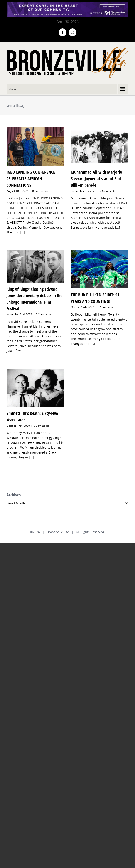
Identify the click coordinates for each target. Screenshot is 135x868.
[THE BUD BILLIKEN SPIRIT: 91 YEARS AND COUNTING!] (100, 269)
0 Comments (40, 191)
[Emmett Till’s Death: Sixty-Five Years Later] (35, 388)
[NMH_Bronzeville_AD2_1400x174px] (67, 5)
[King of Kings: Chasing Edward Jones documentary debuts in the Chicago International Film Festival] (35, 266)
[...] (22, 232)
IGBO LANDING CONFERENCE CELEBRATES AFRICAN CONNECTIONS (31, 179)
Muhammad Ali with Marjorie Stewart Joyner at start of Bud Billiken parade (96, 179)
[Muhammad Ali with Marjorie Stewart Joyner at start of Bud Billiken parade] (100, 147)
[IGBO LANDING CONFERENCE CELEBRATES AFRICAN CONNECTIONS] (35, 147)
